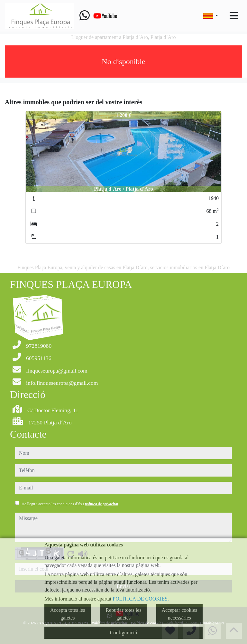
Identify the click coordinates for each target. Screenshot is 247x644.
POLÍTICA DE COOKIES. (141, 599)
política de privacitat (101, 504)
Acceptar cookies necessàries (179, 614)
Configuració (123, 633)
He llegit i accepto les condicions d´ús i (70, 504)
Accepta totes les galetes (68, 614)
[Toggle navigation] (234, 16)
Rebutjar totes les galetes (123, 614)
